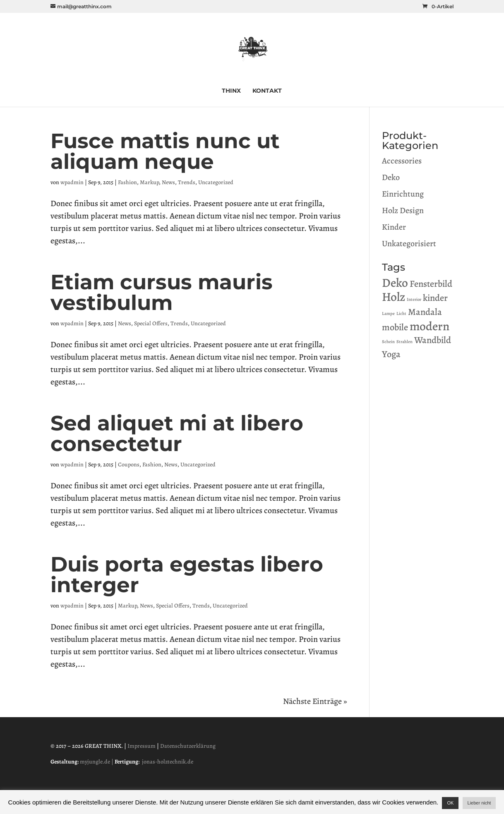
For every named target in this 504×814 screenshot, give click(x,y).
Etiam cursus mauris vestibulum (162, 292)
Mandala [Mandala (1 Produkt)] (425, 312)
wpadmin (72, 182)
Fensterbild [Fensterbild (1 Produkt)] (431, 284)
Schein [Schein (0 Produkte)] (388, 342)
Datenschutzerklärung (188, 746)
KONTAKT (267, 91)
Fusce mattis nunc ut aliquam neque (165, 151)
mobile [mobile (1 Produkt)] (395, 327)
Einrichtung (403, 194)
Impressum (142, 746)
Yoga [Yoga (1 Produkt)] (391, 354)
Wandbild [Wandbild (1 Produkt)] (433, 340)
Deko (391, 177)
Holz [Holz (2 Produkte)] (394, 297)
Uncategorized (216, 182)
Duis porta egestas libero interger (187, 575)
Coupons (129, 465)
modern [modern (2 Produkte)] (430, 326)
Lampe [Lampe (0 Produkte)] (388, 313)
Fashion (127, 182)
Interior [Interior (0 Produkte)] (414, 299)
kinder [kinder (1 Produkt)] (435, 298)
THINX (231, 91)
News (168, 182)
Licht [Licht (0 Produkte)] (401, 313)
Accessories (402, 161)
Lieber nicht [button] (479, 803)
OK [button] (450, 803)
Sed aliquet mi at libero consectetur (177, 433)
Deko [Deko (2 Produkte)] (395, 283)
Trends (187, 182)
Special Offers (151, 323)
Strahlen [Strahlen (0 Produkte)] (404, 342)
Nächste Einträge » (315, 701)
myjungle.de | (97, 762)
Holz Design (403, 210)
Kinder (394, 227)
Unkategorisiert (409, 244)
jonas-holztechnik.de (168, 762)
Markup (149, 182)
